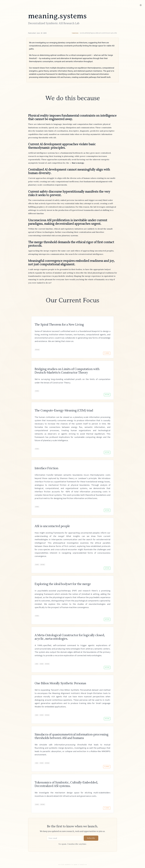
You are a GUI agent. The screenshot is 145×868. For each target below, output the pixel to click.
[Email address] (64, 841)
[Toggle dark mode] (141, 5)
